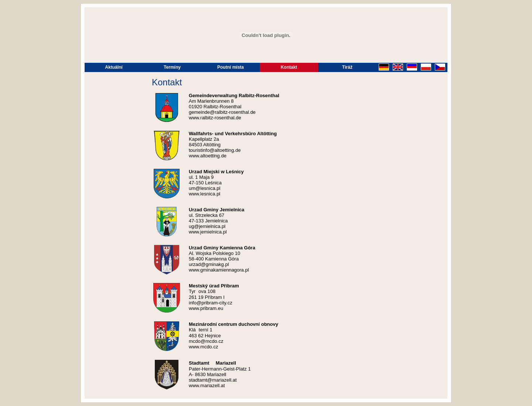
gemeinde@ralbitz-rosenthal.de (222, 112)
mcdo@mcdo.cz (206, 341)
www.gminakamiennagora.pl (219, 270)
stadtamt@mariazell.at (213, 380)
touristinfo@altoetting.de (215, 150)
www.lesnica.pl (204, 194)
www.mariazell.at (207, 385)
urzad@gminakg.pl (209, 264)
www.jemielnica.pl (208, 232)
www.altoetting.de (208, 156)
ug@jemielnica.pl (207, 226)
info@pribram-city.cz (211, 303)
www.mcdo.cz (203, 347)
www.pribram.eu (206, 308)
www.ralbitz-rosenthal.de (215, 118)
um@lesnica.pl (204, 188)
